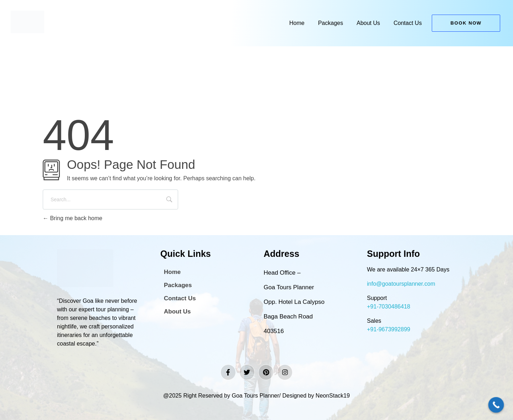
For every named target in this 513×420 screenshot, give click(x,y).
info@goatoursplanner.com (401, 284)
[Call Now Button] (496, 405)
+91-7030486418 (388, 307)
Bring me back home (72, 218)
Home (297, 23)
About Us (368, 23)
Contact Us (408, 23)
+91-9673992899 (388, 329)
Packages (331, 23)
